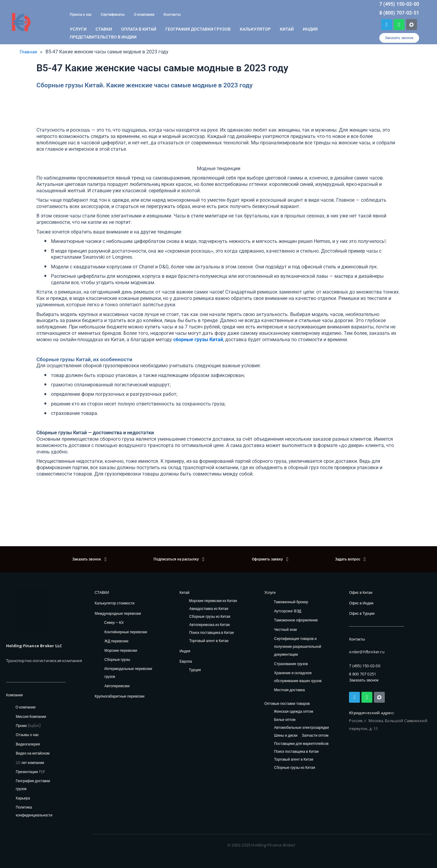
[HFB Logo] (32, 610)
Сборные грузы (117, 659)
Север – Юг (114, 622)
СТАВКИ (102, 592)
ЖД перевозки (116, 641)
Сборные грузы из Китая (210, 617)
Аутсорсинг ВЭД (288, 611)
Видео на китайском (33, 753)
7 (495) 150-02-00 (399, 4)
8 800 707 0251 (362, 674)
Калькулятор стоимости (115, 603)
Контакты (172, 15)
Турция (195, 670)
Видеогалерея (28, 744)
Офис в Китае (361, 592)
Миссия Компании (31, 717)
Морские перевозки (121, 650)
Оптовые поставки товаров (287, 703)
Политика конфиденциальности (34, 811)
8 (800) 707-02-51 (399, 13)
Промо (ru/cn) (28, 726)
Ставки (104, 29)
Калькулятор (255, 29)
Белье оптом (285, 720)
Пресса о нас (81, 15)
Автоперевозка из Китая (209, 625)
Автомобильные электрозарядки (301, 728)
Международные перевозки (118, 613)
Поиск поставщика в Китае (211, 633)
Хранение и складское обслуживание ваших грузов (298, 677)
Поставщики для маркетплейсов (301, 744)
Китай (287, 29)
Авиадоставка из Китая (208, 609)
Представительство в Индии (103, 37)
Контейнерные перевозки (126, 632)
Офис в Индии (361, 603)
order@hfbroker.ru (367, 652)
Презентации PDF (30, 772)
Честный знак (285, 629)
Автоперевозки (117, 686)
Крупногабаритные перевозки (120, 696)
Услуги (78, 29)
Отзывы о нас (27, 735)
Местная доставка (289, 690)
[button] (399, 38)
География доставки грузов (198, 29)
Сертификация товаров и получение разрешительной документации (298, 646)
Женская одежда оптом (293, 712)
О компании (144, 15)
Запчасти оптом (315, 736)
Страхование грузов (291, 664)
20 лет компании (30, 763)
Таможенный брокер (291, 602)
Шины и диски (286, 736)
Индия (310, 29)
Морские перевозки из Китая (213, 601)
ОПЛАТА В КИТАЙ (139, 29)
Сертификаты (113, 15)
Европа (186, 661)
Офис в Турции (362, 613)
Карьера (23, 798)
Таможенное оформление (296, 620)
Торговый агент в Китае (209, 641)
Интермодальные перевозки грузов (128, 673)
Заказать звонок (364, 680)
